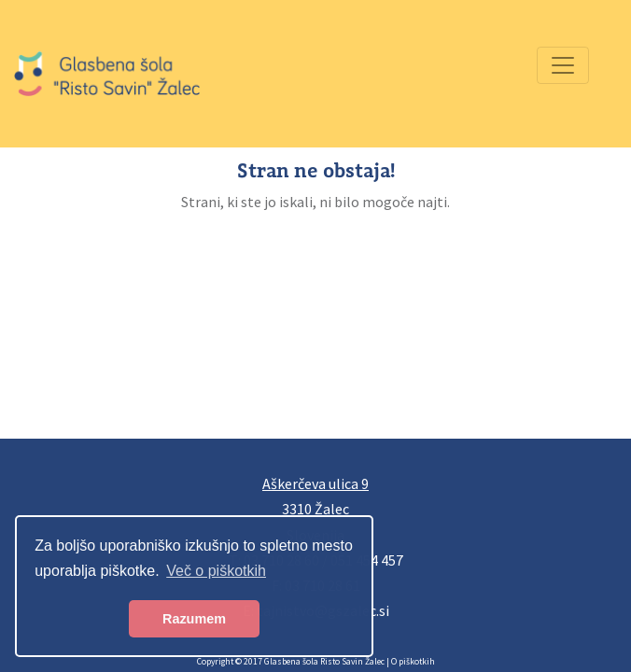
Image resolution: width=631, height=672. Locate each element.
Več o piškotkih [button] (216, 571)
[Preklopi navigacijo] (563, 65)
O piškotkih (413, 662)
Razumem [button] (194, 619)
